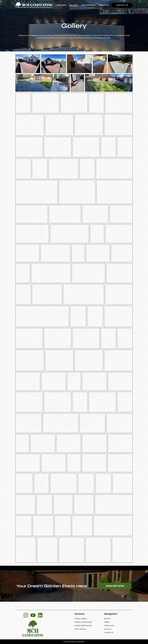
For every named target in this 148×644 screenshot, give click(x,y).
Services (61, 5)
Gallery (74, 5)
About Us (104, 5)
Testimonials (88, 5)
